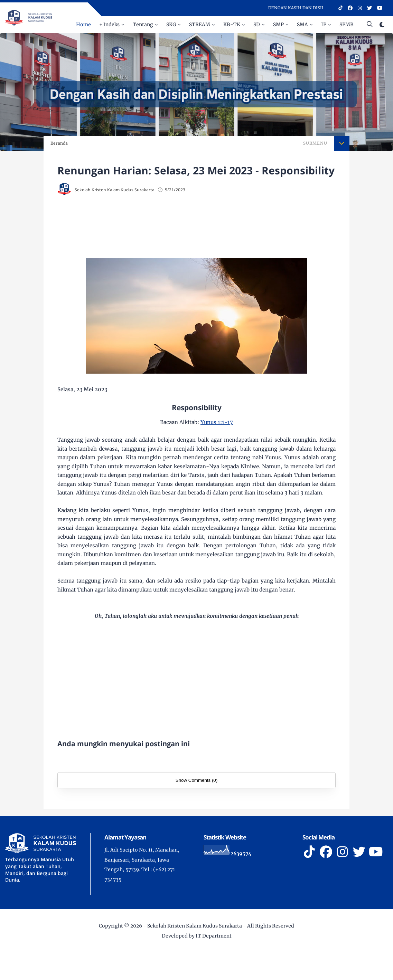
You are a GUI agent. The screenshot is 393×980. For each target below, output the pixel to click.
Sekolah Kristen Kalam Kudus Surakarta (195, 926)
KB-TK (232, 25)
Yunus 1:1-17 (217, 422)
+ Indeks (109, 25)
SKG (171, 25)
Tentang (143, 25)
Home (83, 25)
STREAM (200, 25)
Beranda (59, 143)
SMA (302, 25)
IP (324, 25)
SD (257, 25)
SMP (278, 25)
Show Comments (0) (196, 780)
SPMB (347, 25)
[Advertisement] (197, 225)
